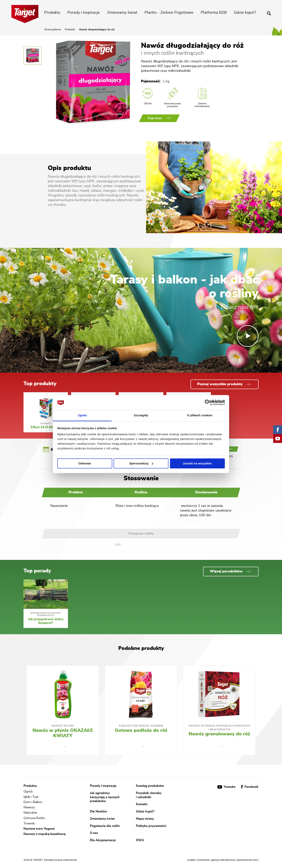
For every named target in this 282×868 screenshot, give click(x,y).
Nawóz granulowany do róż (219, 734)
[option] (63, 710)
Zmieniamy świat (122, 13)
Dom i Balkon (33, 802)
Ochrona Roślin (34, 818)
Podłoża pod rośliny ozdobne (141, 726)
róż (94, 177)
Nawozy (29, 807)
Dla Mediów (99, 811)
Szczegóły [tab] (141, 415)
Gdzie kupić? (245, 13)
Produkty (52, 13)
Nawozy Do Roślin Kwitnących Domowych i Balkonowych (219, 728)
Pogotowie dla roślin (105, 826)
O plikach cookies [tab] (200, 415)
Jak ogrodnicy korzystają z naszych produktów (105, 797)
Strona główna (53, 30)
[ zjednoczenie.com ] (247, 860)
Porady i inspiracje (84, 13)
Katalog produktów (150, 786)
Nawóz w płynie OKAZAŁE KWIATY (63, 733)
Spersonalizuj (141, 463)
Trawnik (29, 823)
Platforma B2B (214, 13)
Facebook (250, 787)
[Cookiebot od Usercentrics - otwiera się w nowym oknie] (208, 402)
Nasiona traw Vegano (39, 829)
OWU (140, 840)
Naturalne (30, 813)
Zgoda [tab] (82, 415)
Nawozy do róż (63, 726)
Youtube (227, 787)
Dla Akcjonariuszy (103, 840)
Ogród (28, 792)
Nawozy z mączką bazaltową (45, 834)
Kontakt (142, 804)
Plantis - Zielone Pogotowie (169, 13)
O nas (94, 833)
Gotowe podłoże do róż (141, 730)
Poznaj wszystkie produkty (224, 384)
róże (118, 544)
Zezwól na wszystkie (197, 463)
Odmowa (85, 463)
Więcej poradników (230, 571)
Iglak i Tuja (31, 797)
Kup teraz (159, 118)
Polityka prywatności (151, 826)
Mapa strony (145, 819)
